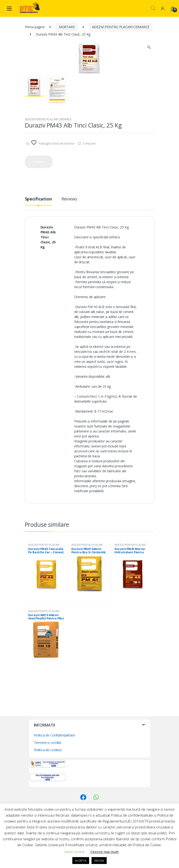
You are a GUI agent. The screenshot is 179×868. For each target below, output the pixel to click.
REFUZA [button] (99, 861)
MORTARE (67, 27)
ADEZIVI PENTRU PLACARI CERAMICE (121, 27)
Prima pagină (35, 27)
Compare (89, 143)
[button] (149, 48)
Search (153, 8)
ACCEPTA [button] (81, 861)
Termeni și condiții (48, 743)
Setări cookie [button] (74, 852)
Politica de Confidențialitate (54, 735)
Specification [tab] (38, 199)
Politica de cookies (48, 750)
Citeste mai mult (105, 852)
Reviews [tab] (69, 199)
